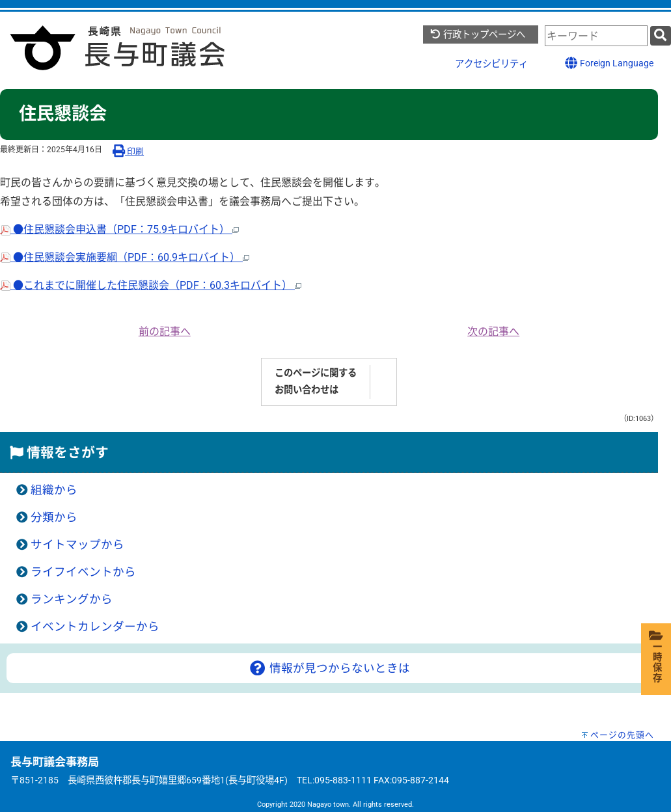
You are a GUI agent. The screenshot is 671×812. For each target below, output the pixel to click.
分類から (54, 517)
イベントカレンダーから (95, 627)
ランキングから (72, 599)
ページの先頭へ (622, 735)
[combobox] (596, 36)
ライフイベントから (83, 572)
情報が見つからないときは (329, 668)
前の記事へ (165, 332)
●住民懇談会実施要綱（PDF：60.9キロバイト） (125, 257)
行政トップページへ (477, 35)
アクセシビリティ (491, 64)
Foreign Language (609, 63)
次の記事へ (493, 332)
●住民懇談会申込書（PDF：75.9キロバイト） (119, 229)
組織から (54, 490)
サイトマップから (77, 545)
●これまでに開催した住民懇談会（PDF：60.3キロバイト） (151, 285)
